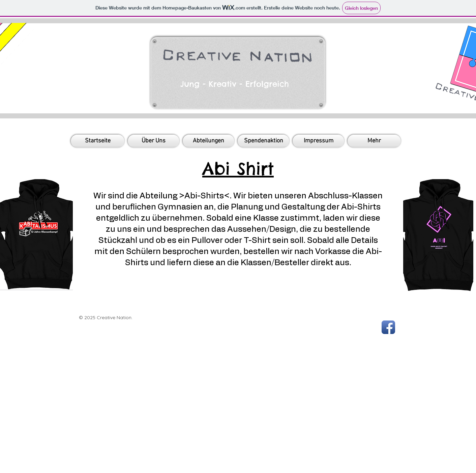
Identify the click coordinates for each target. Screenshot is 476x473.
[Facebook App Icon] (388, 327)
